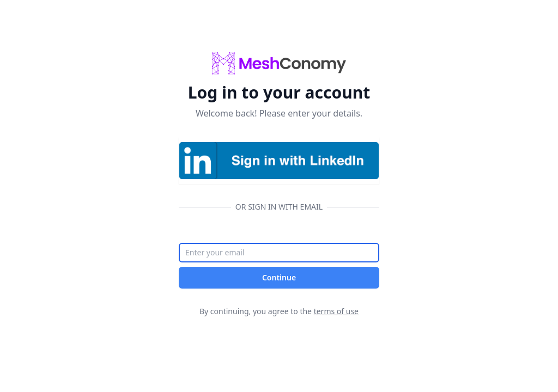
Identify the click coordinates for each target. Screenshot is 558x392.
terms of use (336, 311)
